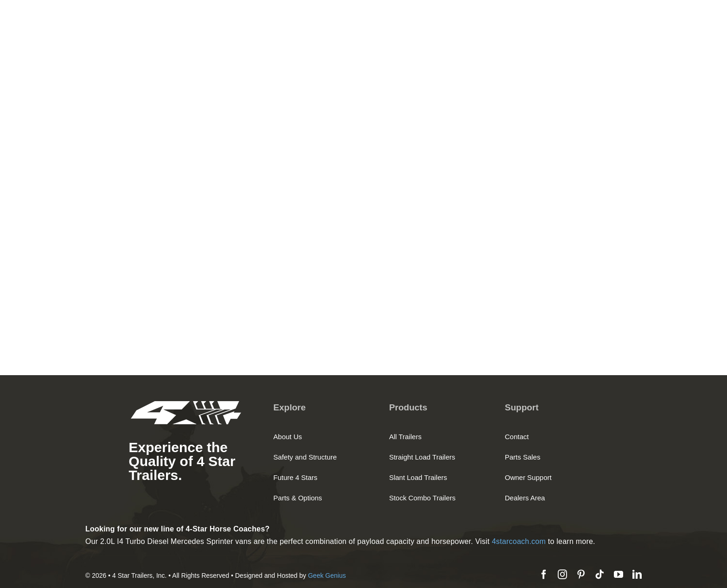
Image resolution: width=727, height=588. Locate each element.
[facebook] (544, 575)
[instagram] (562, 575)
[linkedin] (637, 575)
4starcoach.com (519, 541)
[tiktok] (599, 575)
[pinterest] (581, 575)
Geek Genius (327, 575)
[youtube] (619, 575)
